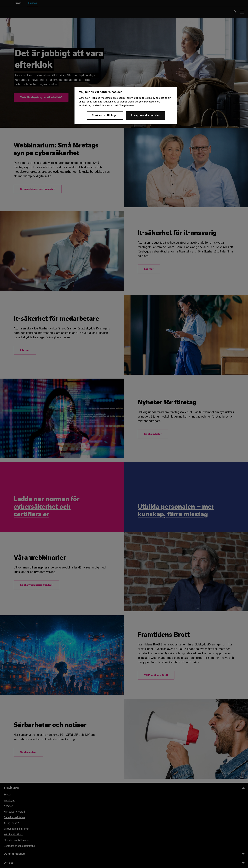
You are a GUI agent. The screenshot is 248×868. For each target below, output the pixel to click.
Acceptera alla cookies (145, 115)
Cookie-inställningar (105, 115)
